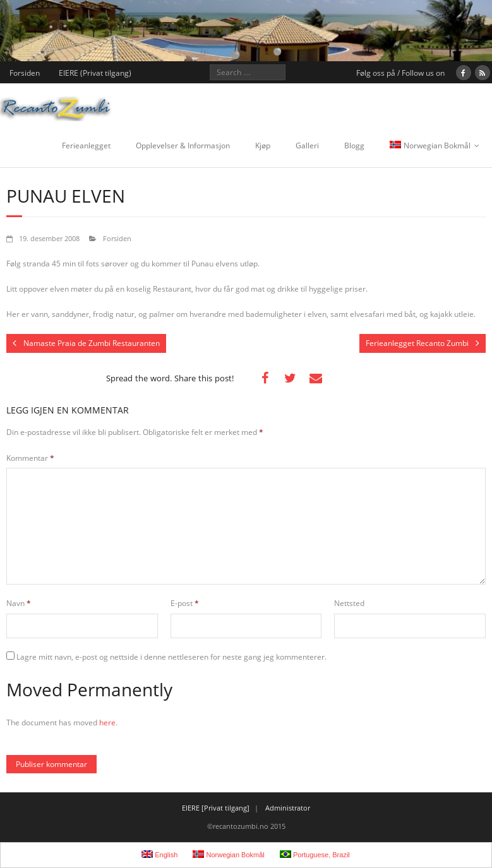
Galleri (307, 146)
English (159, 854)
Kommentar (30, 458)
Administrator (288, 808)
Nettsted (349, 603)
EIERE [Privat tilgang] (216, 808)
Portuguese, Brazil (315, 854)
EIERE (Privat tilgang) (95, 73)
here (107, 722)
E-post (185, 603)
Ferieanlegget (86, 146)
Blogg (354, 146)
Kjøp (263, 146)
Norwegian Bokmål (430, 146)
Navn (19, 603)
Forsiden (25, 73)
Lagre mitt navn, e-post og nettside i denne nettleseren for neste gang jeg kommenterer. (171, 657)
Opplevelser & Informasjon (183, 146)
